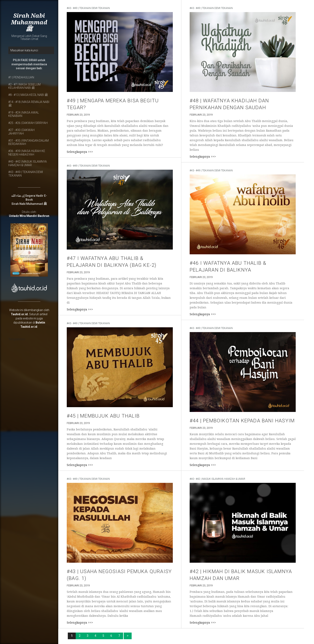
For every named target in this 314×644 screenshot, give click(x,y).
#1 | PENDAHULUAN (21, 77)
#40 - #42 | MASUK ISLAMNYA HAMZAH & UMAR (28, 163)
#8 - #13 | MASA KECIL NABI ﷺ (28, 95)
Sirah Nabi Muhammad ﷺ (29, 22)
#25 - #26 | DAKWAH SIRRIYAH (28, 123)
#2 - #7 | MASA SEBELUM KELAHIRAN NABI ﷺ (24, 86)
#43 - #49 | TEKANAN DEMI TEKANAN (88, 8)
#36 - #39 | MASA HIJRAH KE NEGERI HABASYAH (27, 153)
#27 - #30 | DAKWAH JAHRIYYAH (21, 132)
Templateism (17, 339)
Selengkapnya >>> (80, 152)
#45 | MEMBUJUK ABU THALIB (103, 416)
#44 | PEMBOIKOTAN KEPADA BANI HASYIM (242, 421)
